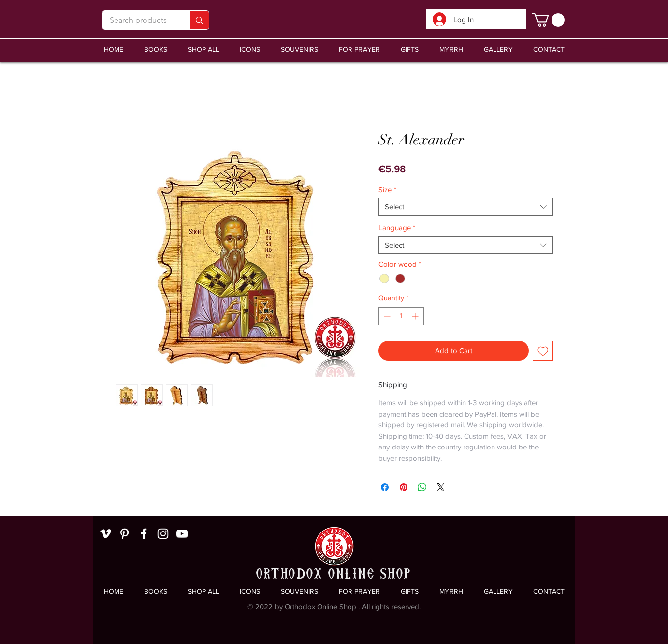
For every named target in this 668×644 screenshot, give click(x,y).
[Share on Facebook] (385, 487)
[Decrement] (386, 316)
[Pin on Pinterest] (404, 487)
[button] (299, 49)
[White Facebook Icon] (144, 534)
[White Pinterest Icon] (125, 534)
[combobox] (466, 207)
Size (387, 189)
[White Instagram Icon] (163, 534)
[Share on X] (441, 487)
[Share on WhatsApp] (422, 487)
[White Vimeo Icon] (105, 534)
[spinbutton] (401, 316)
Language (397, 228)
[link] (549, 20)
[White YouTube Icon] (182, 534)
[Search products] (139, 20)
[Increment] (416, 316)
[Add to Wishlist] (543, 351)
